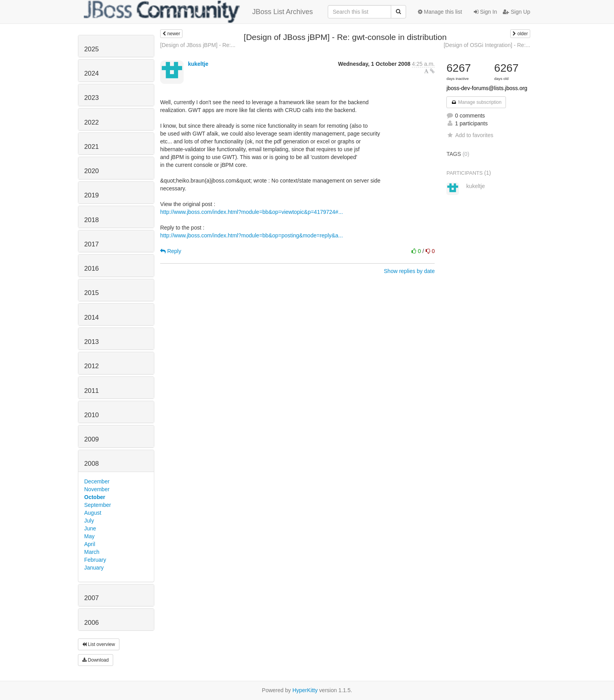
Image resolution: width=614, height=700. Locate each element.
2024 (91, 73)
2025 (91, 49)
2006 (91, 623)
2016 (91, 269)
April (90, 544)
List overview (99, 644)
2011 (91, 391)
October (95, 497)
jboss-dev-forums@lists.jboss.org (487, 88)
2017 (91, 244)
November (97, 489)
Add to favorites (470, 135)
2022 (91, 122)
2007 (91, 598)
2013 (91, 342)
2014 (91, 317)
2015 (91, 293)
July (89, 521)
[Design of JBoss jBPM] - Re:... (198, 45)
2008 (91, 464)
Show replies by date (409, 271)
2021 (91, 147)
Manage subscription (476, 102)
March (92, 552)
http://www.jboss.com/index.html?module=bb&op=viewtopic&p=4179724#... (252, 212)
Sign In (485, 12)
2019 (91, 195)
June (90, 528)
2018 (91, 220)
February (95, 560)
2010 (91, 415)
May (89, 536)
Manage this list (440, 12)
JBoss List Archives (198, 12)
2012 (91, 366)
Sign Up (516, 12)
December (97, 481)
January (94, 568)
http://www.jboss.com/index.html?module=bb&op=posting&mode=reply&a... (252, 235)
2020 (91, 171)
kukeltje (198, 64)
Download (96, 660)
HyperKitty (305, 690)
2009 (91, 439)
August (93, 513)
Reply (171, 251)
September (98, 505)
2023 (91, 98)
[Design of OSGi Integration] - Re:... (487, 45)
